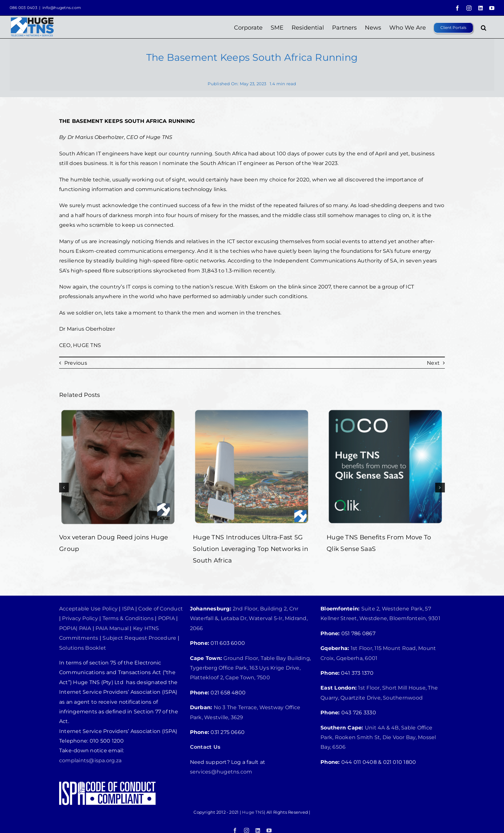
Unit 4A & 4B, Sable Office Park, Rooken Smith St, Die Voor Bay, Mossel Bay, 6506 (378, 737)
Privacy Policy (80, 618)
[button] (484, 27)
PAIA (85, 628)
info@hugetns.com (62, 8)
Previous (76, 363)
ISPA (128, 609)
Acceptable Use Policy (88, 609)
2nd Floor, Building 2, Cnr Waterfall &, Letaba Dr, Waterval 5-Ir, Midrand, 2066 (249, 618)
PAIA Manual (111, 628)
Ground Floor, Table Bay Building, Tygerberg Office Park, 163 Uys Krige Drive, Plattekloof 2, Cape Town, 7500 (251, 668)
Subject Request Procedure (139, 638)
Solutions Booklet (83, 648)
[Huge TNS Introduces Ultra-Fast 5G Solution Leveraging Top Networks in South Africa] (252, 411)
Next (433, 363)
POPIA (166, 618)
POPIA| (68, 628)
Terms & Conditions (128, 618)
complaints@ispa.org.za (90, 760)
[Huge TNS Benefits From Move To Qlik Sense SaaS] (386, 411)
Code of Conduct (161, 609)
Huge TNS (253, 812)
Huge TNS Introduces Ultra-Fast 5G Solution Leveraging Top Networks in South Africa (251, 549)
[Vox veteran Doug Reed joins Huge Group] (118, 411)
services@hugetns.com (221, 772)
